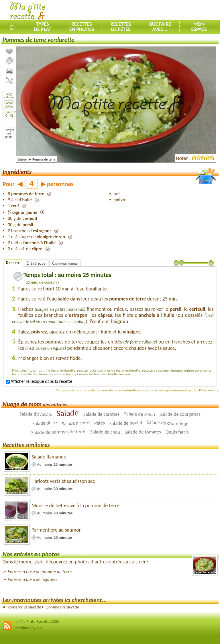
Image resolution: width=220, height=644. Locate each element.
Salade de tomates (143, 432)
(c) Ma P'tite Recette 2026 (37, 621)
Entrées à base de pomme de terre (40, 572)
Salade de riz (45, 423)
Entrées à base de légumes (33, 579)
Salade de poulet (126, 423)
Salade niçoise (76, 423)
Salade (68, 413)
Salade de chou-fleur (167, 423)
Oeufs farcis (177, 432)
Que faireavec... (160, 27)
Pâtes (99, 423)
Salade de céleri (140, 414)
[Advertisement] (153, 10)
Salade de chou (105, 432)
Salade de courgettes (180, 414)
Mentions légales (28, 628)
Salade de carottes (101, 414)
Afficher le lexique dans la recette (39, 381)
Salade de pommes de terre (58, 432)
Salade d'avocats (36, 414)
